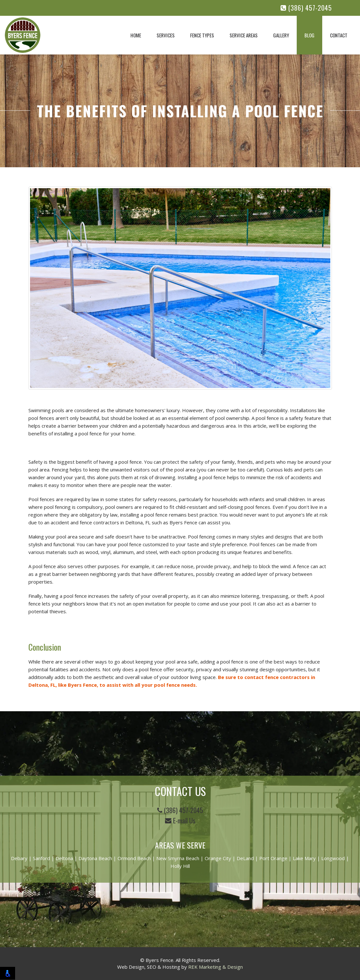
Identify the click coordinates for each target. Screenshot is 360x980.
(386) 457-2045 (306, 8)
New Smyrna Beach (178, 858)
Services (166, 35)
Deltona (64, 858)
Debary (19, 858)
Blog (309, 35)
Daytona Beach (95, 858)
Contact (339, 35)
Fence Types (202, 35)
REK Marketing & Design (216, 967)
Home (136, 35)
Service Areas (244, 35)
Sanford (41, 858)
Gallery (281, 35)
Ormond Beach (134, 858)
